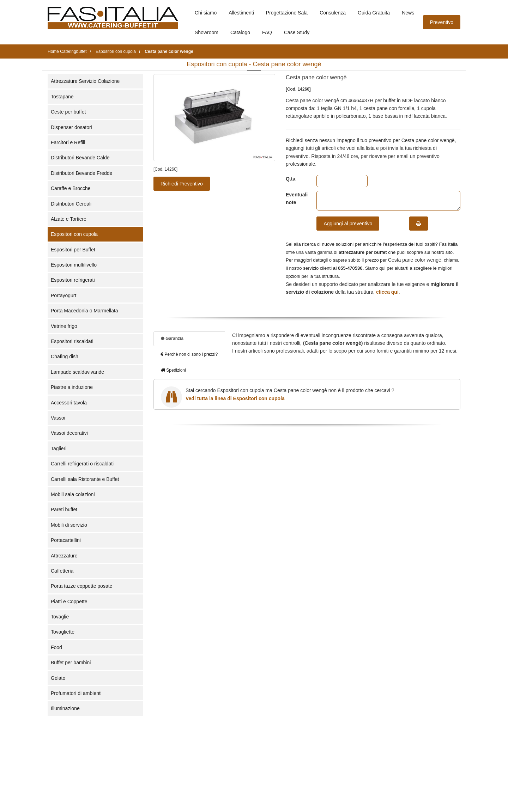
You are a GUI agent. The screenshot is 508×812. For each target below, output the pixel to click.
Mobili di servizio (69, 525)
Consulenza (333, 13)
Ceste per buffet (68, 112)
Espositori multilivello (74, 265)
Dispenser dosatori (71, 127)
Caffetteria (62, 571)
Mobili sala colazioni (73, 494)
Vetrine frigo (64, 326)
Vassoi (58, 418)
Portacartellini (66, 540)
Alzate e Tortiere (69, 219)
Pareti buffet (64, 509)
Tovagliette (63, 632)
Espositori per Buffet (73, 250)
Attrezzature (64, 556)
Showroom (207, 32)
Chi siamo (206, 13)
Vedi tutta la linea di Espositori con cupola (235, 398)
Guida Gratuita (374, 13)
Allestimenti (241, 13)
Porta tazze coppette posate (81, 586)
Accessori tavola (69, 403)
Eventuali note (296, 199)
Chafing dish (65, 356)
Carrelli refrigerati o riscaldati (82, 464)
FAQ (267, 32)
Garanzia (172, 338)
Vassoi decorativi (69, 433)
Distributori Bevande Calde (80, 158)
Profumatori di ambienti (76, 693)
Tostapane (62, 97)
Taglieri (59, 448)
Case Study (297, 32)
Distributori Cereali (71, 204)
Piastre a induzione (72, 387)
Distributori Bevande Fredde (81, 173)
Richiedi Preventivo (182, 184)
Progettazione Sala (287, 13)
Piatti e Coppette (69, 602)
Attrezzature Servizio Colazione (85, 81)
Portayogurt (64, 295)
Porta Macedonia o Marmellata (84, 311)
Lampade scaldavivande (77, 372)
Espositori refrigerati (73, 280)
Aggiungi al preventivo (348, 224)
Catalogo (240, 32)
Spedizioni (173, 370)
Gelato (58, 678)
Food (56, 647)
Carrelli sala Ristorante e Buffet (85, 479)
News (408, 13)
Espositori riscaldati (72, 341)
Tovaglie (60, 617)
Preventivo (442, 22)
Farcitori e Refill (68, 142)
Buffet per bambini (71, 663)
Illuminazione (65, 708)
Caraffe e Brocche (71, 188)
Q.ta (291, 179)
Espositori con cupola (74, 234)
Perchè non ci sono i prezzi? (189, 354)
